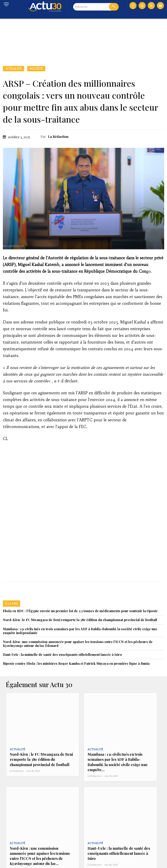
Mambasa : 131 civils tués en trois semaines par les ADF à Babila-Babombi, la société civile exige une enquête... (120, 758)
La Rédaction (58, 137)
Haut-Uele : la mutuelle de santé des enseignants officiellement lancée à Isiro (62, 655)
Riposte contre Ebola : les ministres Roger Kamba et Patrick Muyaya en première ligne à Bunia (76, 663)
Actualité (14, 69)
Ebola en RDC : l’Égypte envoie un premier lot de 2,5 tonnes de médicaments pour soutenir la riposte (80, 611)
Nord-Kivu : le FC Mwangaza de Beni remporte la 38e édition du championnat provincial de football (80, 620)
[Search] (114, 7)
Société (36, 69)
